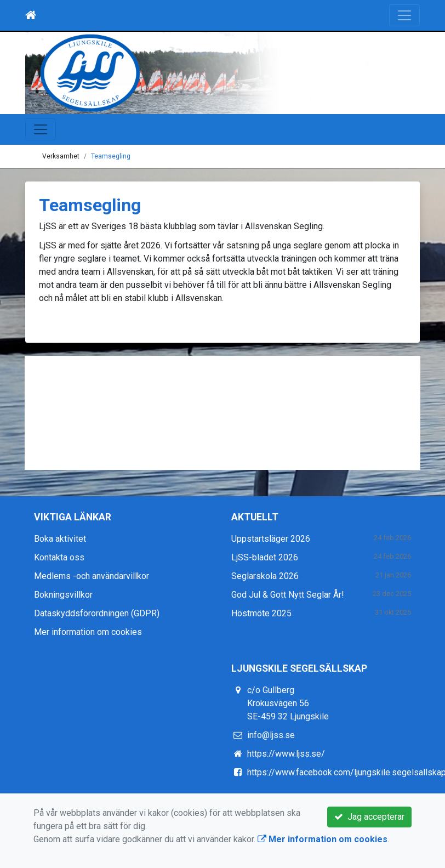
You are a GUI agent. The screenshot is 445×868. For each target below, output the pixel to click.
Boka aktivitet (60, 539)
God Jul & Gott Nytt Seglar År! (288, 595)
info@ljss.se (271, 735)
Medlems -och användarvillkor (92, 576)
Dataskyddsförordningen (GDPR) (97, 613)
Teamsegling (111, 156)
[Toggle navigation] (404, 15)
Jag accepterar (369, 817)
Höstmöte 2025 (261, 613)
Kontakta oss (59, 557)
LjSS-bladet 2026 (265, 557)
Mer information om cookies (88, 632)
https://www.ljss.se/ (286, 754)
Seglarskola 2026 (265, 576)
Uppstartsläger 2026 (271, 539)
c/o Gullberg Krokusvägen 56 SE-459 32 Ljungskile (288, 703)
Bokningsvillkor (63, 595)
